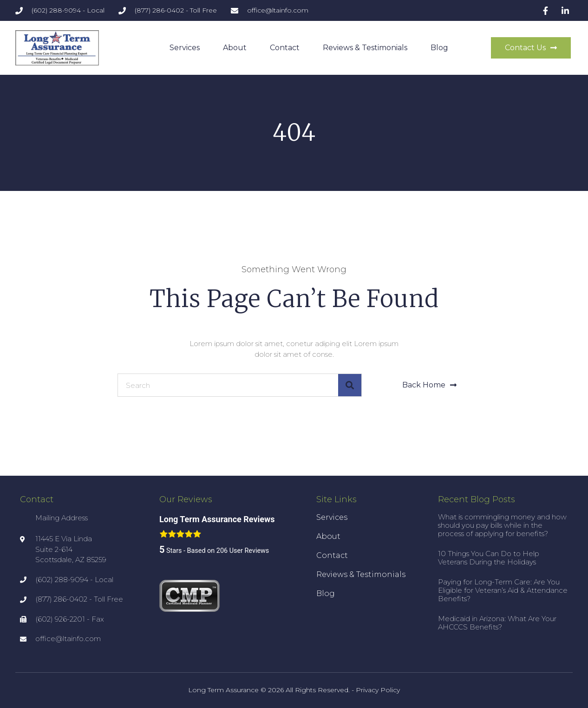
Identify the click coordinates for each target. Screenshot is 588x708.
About (235, 48)
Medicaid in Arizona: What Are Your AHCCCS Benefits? (497, 623)
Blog (439, 48)
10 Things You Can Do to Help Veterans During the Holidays (489, 558)
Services (185, 48)
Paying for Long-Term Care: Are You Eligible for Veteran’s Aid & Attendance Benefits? (503, 590)
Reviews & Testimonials (365, 48)
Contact (285, 48)
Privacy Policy (378, 690)
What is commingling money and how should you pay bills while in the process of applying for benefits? (502, 525)
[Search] (350, 385)
